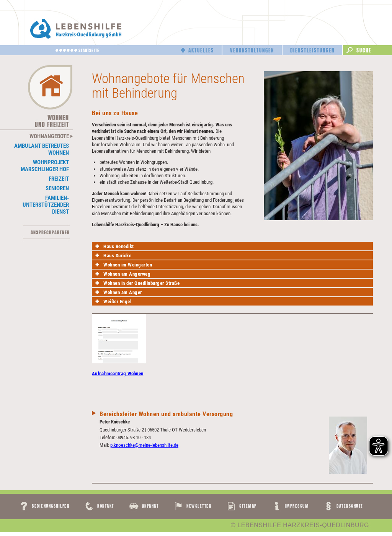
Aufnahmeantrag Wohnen (118, 373)
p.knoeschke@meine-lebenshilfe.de (144, 445)
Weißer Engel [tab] (117, 301)
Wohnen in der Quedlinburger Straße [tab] (141, 283)
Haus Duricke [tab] (117, 256)
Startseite (89, 50)
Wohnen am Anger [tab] (123, 292)
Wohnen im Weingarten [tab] (128, 265)
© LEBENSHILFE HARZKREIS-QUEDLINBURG (300, 525)
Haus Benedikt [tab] (119, 246)
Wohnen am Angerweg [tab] (127, 274)
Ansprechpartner (50, 232)
